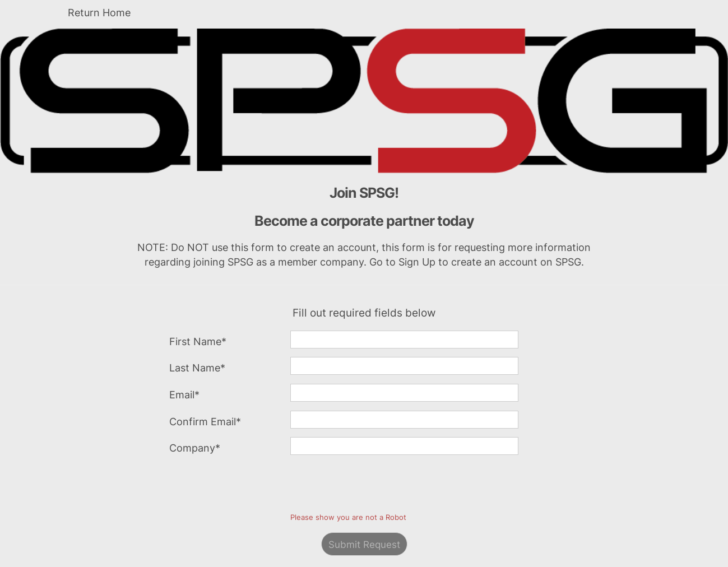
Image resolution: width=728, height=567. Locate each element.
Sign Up (417, 262)
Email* (184, 395)
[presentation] (375, 486)
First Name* (198, 341)
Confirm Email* (205, 422)
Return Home (99, 13)
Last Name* (197, 368)
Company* (195, 448)
